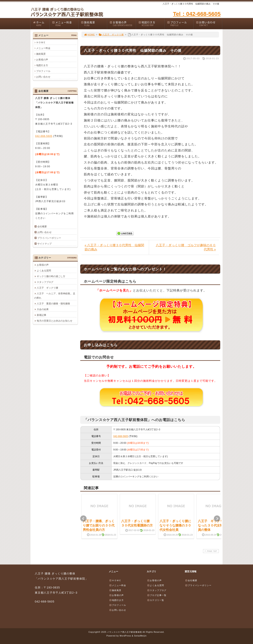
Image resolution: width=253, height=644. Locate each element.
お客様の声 (123, 24)
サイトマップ (44, 244)
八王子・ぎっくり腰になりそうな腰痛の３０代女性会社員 (175, 526)
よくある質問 (44, 271)
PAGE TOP (211, 551)
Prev (83, 519)
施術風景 (94, 24)
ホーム (41, 24)
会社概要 (42, 227)
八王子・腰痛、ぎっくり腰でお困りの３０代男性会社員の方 (99, 526)
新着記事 (42, 315)
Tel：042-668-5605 (197, 14)
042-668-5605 (121, 436)
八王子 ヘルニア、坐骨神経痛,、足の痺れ (55, 296)
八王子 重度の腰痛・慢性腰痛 (53, 304)
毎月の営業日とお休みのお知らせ (55, 321)
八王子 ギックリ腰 (111, 35)
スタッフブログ (45, 282)
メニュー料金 (65, 24)
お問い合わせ (209, 24)
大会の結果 (43, 309)
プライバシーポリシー (49, 238)
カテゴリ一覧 (156, 600)
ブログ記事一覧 (157, 595)
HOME (89, 35)
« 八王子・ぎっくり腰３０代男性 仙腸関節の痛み (114, 247)
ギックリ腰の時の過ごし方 (51, 276)
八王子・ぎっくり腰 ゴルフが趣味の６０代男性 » (186, 247)
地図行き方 (152, 24)
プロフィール (180, 24)
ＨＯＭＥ (41, 42)
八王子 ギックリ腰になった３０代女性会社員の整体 (214, 526)
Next (217, 519)
